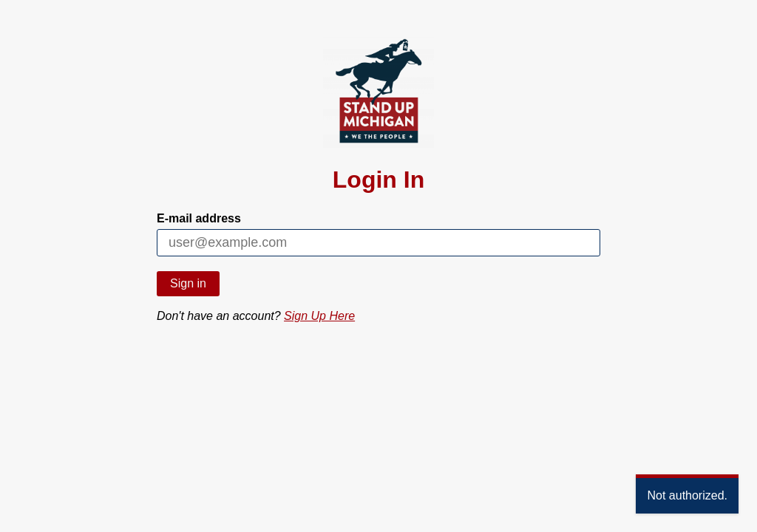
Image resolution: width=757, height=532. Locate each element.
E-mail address (199, 218)
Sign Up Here (319, 316)
